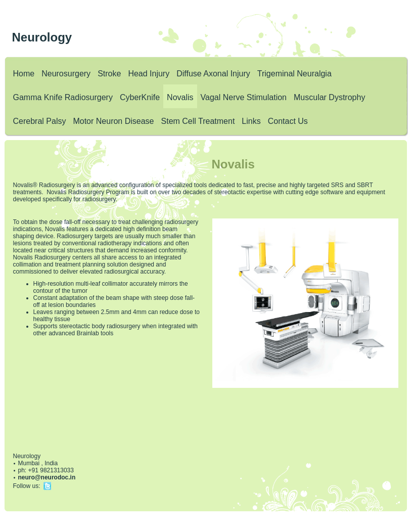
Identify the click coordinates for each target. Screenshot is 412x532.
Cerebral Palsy (40, 121)
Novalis (180, 97)
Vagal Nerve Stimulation (244, 97)
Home (24, 74)
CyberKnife (140, 97)
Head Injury (149, 74)
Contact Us (288, 121)
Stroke (109, 74)
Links (251, 121)
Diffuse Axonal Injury (213, 74)
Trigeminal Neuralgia (294, 74)
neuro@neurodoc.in (47, 477)
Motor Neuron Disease (113, 121)
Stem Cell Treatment (198, 121)
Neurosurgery (66, 74)
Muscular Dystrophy (329, 97)
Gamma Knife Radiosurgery (63, 97)
